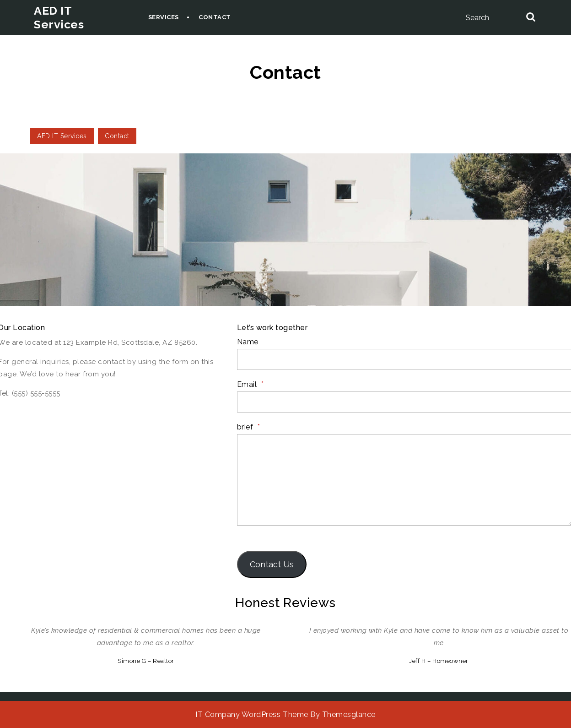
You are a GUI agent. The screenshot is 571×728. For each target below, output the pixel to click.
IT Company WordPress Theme (252, 714)
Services (164, 17)
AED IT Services (59, 17)
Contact (215, 17)
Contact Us (272, 564)
